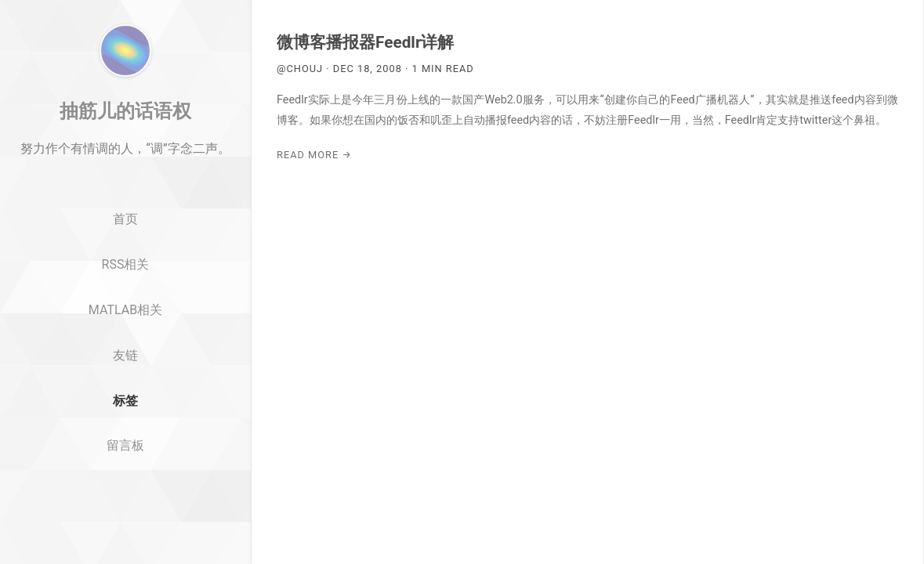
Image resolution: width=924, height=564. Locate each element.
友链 (125, 434)
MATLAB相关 (125, 389)
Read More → (314, 155)
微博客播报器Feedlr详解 (366, 42)
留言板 (125, 525)
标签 (125, 480)
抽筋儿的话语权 (125, 190)
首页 (125, 299)
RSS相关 (126, 343)
